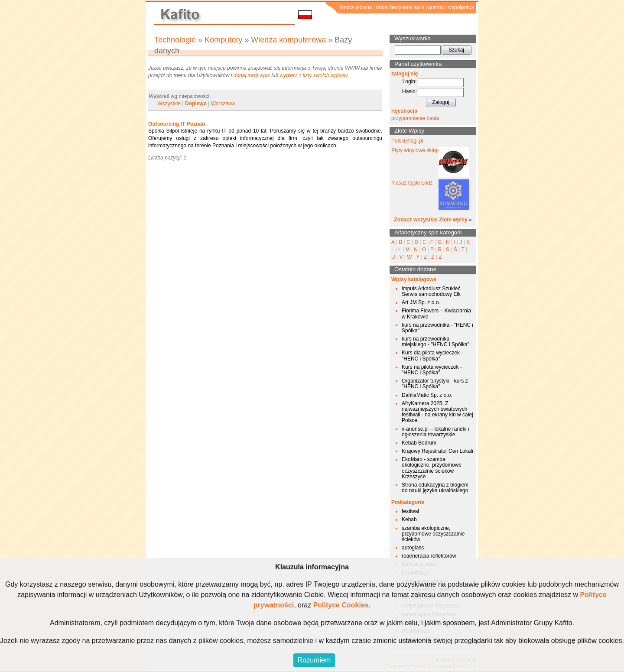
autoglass (413, 548)
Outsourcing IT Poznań (177, 124)
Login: (410, 81)
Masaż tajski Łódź (412, 183)
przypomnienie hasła (415, 118)
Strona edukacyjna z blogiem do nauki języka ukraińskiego (435, 488)
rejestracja (404, 111)
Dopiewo (196, 104)
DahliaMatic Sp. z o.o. (427, 395)
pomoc (436, 7)
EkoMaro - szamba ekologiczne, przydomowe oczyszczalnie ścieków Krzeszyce (432, 468)
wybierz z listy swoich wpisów (314, 75)
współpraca (461, 7)
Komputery (223, 40)
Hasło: (409, 91)
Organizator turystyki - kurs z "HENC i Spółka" (435, 384)
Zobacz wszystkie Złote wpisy (431, 220)
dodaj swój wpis (252, 75)
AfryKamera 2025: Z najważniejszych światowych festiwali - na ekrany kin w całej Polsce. (437, 412)
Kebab (409, 519)
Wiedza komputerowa (288, 40)
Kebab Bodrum (419, 443)
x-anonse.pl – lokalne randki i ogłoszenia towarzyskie (435, 432)
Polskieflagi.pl (407, 141)
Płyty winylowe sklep (415, 150)
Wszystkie (169, 104)
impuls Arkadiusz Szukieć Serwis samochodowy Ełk (431, 291)
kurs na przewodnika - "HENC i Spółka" (437, 328)
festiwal (410, 511)
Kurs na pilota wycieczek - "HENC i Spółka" (432, 370)
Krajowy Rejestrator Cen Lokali (437, 451)
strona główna (356, 7)
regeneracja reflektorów (429, 556)
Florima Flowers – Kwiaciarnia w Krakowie (436, 313)
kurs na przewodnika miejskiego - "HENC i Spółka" (435, 342)
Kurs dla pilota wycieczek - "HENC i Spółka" (432, 355)
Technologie (175, 40)
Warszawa (223, 104)
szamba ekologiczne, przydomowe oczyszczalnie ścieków (433, 534)
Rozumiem (314, 660)
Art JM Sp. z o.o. (421, 302)
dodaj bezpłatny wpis (400, 7)
